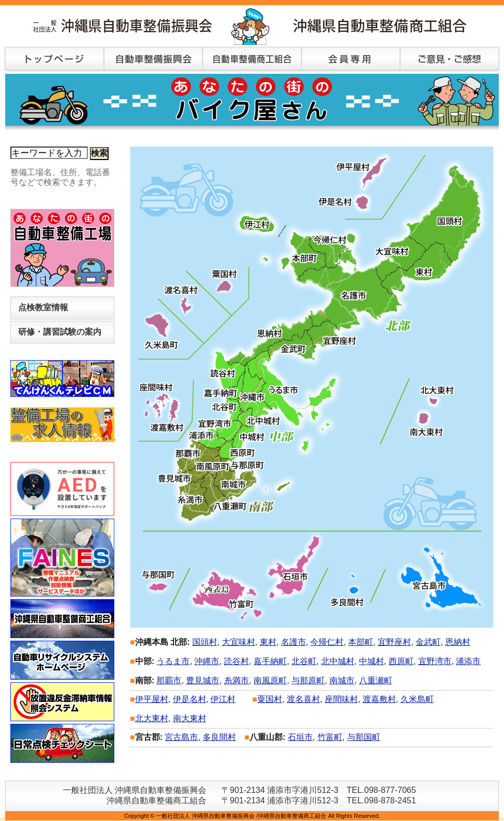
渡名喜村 (303, 699)
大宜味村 (238, 642)
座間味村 (341, 699)
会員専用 (351, 60)
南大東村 (190, 718)
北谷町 (304, 661)
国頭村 (205, 642)
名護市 (294, 642)
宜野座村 (394, 642)
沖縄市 (207, 661)
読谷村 (236, 661)
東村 (268, 642)
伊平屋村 (152, 699)
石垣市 (300, 737)
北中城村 (338, 661)
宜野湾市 (435, 661)
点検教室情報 (43, 307)
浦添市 (468, 661)
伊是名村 (190, 699)
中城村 (372, 661)
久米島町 (417, 699)
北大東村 (152, 718)
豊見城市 (203, 680)
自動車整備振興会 (153, 60)
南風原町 (270, 680)
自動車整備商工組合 (252, 60)
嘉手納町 (270, 661)
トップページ (52, 60)
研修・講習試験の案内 (60, 332)
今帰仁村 (327, 642)
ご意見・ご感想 (449, 60)
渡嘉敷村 (379, 699)
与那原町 (308, 680)
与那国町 (364, 737)
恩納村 (458, 642)
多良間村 (219, 737)
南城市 (342, 680)
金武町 (428, 642)
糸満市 (236, 680)
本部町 (361, 642)
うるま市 (173, 661)
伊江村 (223, 699)
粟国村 (270, 699)
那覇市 (169, 680)
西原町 (401, 661)
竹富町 (330, 737)
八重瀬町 (376, 680)
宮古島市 (181, 737)
